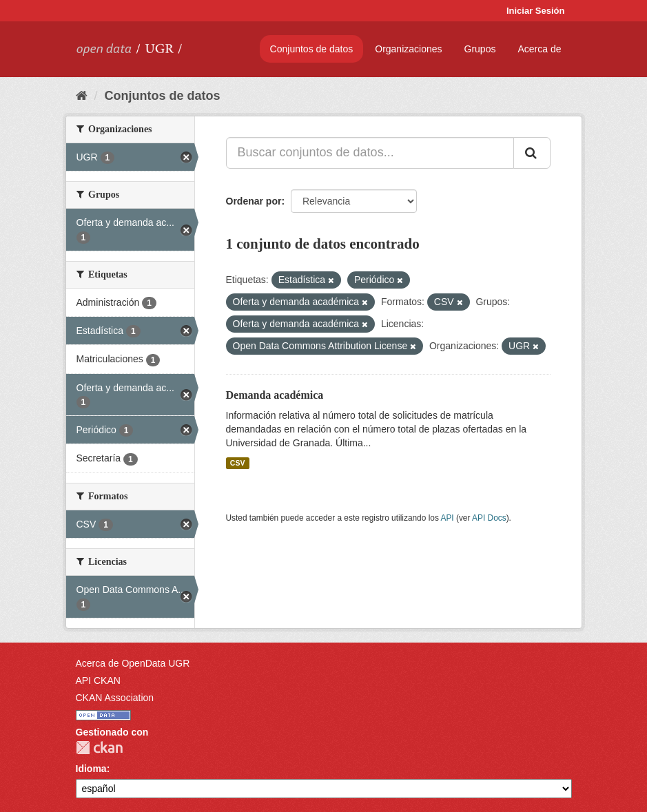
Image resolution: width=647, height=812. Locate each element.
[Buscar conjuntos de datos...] (370, 153)
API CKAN (98, 680)
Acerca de (539, 49)
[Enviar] (532, 153)
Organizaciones (408, 49)
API (447, 518)
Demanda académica (275, 395)
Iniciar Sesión (536, 11)
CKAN (99, 748)
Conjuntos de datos (312, 49)
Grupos (480, 49)
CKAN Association (115, 698)
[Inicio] (82, 96)
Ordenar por (254, 201)
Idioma (91, 769)
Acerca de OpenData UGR (133, 663)
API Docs (489, 518)
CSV (238, 463)
